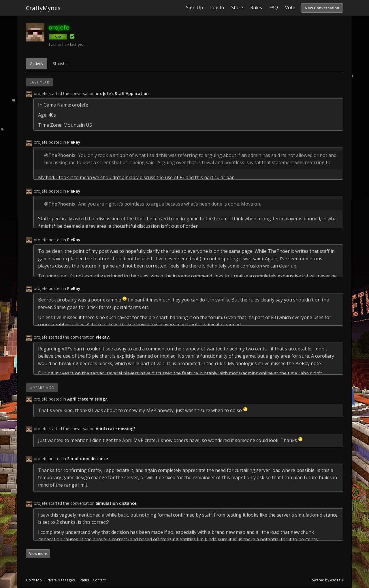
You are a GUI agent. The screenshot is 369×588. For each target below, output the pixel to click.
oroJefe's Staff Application (122, 93)
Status (84, 580)
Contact (99, 580)
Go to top (34, 580)
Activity (37, 63)
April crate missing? (87, 399)
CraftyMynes (43, 8)
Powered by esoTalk (326, 580)
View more (38, 554)
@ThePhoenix (60, 155)
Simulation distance (87, 459)
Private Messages (60, 580)
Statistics (61, 63)
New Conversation (322, 8)
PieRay (74, 142)
